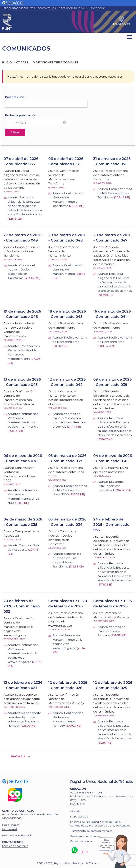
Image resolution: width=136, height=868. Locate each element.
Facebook (98, 8)
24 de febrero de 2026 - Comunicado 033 (111, 525)
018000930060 (12, 818)
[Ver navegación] (130, 37)
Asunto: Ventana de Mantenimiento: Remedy (111, 631)
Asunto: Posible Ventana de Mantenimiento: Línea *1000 (70, 490)
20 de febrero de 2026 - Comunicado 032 (22, 606)
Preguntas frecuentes (19, 8)
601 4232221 (9, 829)
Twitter (83, 852)
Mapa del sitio (79, 817)
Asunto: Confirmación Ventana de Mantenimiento (68, 270)
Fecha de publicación (21, 115)
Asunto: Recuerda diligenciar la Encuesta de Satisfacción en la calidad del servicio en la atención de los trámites (25, 206)
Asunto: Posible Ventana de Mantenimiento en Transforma (115, 193)
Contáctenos (47, 8)
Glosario (75, 811)
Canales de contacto (15, 846)
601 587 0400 (24, 835)
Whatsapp (75, 850)
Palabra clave (15, 97)
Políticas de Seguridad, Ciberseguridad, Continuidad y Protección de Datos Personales (100, 824)
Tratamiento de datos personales (91, 831)
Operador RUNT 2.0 (71, 8)
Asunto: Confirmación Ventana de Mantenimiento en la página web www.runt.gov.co (23, 653)
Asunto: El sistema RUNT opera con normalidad (111, 486)
